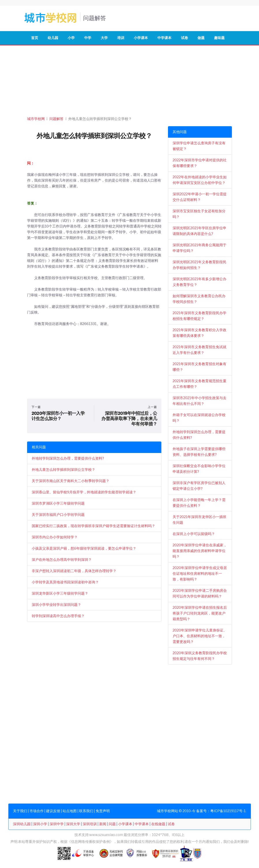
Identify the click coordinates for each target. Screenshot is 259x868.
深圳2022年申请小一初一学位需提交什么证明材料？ (200, 197)
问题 (112, 824)
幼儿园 (53, 38)
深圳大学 (73, 824)
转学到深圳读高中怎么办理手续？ (58, 616)
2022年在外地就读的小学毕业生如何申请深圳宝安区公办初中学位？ (200, 180)
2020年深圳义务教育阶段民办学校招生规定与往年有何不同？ (200, 656)
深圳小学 (40, 824)
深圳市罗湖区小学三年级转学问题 (58, 503)
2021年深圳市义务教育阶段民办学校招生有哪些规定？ (199, 316)
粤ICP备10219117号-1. (228, 811)
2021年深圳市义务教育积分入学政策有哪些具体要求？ (199, 333)
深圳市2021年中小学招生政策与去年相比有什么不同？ (199, 401)
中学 (88, 38)
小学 (71, 38)
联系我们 (86, 811)
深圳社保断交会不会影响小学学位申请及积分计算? (199, 469)
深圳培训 (90, 824)
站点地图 (70, 811)
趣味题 (219, 38)
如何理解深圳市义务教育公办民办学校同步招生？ (199, 299)
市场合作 (37, 811)
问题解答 (56, 119)
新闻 (103, 824)
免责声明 (103, 811)
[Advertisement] (129, 79)
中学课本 (164, 38)
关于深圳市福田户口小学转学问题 (58, 515)
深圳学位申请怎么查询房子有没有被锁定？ (199, 146)
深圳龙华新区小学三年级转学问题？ (60, 593)
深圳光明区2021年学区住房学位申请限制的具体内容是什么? (199, 231)
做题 (201, 38)
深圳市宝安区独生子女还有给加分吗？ (199, 214)
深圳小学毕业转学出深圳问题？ (56, 605)
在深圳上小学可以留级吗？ (194, 534)
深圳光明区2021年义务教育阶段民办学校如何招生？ (199, 265)
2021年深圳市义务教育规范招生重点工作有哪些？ (199, 384)
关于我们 (20, 811)
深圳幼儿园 (22, 824)
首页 (35, 38)
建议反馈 (53, 811)
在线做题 (158, 824)
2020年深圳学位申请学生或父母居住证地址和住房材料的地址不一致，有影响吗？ (200, 574)
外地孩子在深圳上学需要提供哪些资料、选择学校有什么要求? (199, 452)
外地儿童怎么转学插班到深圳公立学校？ (63, 470)
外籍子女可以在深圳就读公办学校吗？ (199, 418)
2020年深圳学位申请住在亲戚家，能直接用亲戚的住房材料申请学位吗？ (200, 551)
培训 (121, 38)
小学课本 (141, 38)
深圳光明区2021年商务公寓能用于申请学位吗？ (199, 248)
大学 (104, 38)
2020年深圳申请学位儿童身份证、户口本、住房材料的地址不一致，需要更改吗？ (200, 636)
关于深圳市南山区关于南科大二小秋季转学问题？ (71, 481)
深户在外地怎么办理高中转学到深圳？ (62, 560)
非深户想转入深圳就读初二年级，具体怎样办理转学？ (74, 571)
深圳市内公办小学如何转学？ (55, 537)
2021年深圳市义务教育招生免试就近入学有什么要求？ (199, 350)
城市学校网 (36, 119)
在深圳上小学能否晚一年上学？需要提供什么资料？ (199, 503)
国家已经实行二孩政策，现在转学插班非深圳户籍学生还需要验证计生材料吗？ (93, 526)
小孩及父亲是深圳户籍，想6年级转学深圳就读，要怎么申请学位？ (84, 548)
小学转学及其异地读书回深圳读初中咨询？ (65, 582)
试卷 (184, 38)
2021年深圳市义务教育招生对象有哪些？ (199, 367)
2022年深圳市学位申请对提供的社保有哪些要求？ (200, 163)
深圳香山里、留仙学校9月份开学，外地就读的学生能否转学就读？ (84, 492)
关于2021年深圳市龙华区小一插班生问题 (199, 520)
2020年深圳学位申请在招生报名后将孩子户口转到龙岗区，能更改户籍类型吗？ (200, 613)
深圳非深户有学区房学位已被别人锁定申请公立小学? (199, 486)
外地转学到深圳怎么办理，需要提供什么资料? (68, 458)
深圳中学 (57, 824)
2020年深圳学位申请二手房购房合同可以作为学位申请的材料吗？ (200, 593)
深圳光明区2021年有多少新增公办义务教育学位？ (199, 282)
